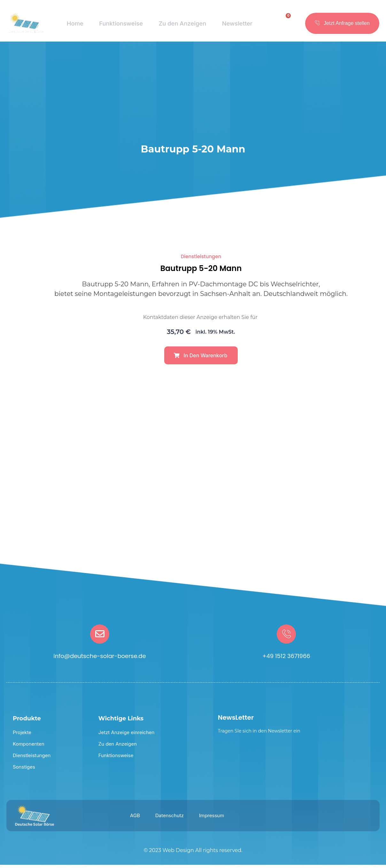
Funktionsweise (120, 26)
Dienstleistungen (201, 260)
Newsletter (237, 26)
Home (74, 26)
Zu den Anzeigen (182, 26)
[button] (201, 359)
